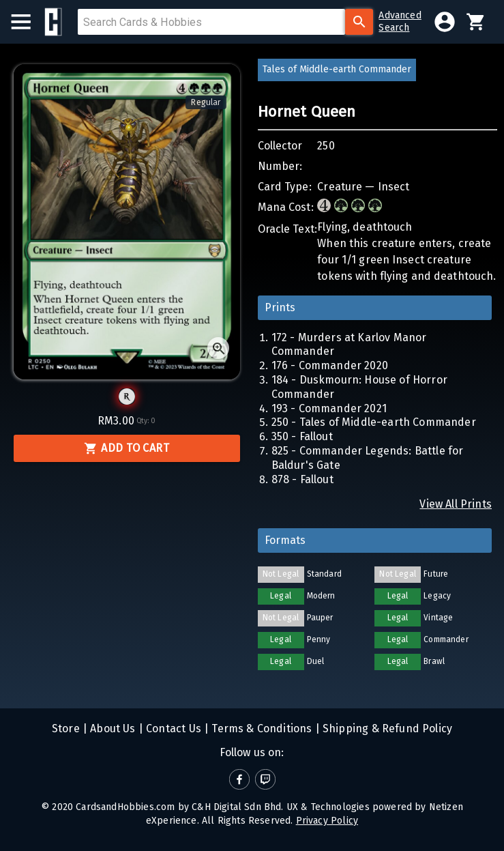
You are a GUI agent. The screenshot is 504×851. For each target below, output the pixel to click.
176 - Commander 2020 (330, 365)
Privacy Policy (327, 821)
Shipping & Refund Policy (386, 729)
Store (66, 729)
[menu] (28, 22)
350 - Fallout (302, 436)
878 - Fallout (302, 479)
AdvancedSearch (400, 21)
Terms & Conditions (260, 729)
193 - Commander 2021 (329, 408)
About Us (112, 729)
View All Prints (456, 504)
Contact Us (172, 729)
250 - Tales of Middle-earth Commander (374, 422)
